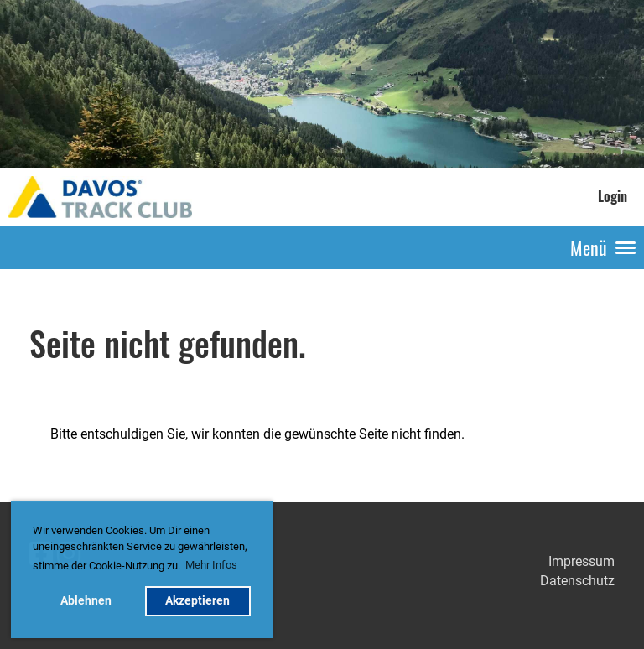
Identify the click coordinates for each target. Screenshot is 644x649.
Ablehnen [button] (86, 601)
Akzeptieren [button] (197, 601)
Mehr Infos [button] (211, 565)
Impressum (582, 561)
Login (613, 196)
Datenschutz (577, 581)
